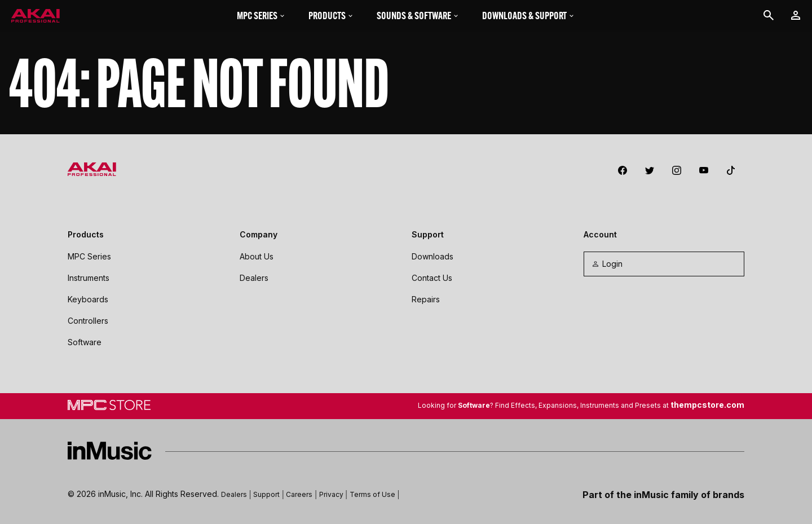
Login (607, 264)
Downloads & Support (529, 16)
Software (85, 342)
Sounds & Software (418, 16)
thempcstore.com (707, 405)
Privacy (331, 494)
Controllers (88, 321)
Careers (299, 494)
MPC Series (261, 16)
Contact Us (432, 278)
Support (266, 494)
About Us (257, 256)
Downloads (433, 256)
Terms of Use (372, 494)
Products (331, 16)
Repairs (426, 299)
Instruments (89, 278)
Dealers (254, 278)
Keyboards (88, 299)
